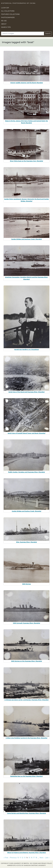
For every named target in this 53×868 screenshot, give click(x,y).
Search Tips (6, 27)
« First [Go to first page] (6, 858)
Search (48, 33)
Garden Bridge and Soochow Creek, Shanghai (26, 239)
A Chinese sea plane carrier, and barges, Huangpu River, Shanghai (26, 700)
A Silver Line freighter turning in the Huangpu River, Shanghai (26, 738)
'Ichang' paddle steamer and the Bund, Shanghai (27, 83)
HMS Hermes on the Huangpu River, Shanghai (26, 661)
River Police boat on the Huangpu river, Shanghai (27, 161)
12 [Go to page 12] (22, 858)
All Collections (8, 11)
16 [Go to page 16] (32, 858)
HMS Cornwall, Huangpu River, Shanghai (26, 623)
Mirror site (11, 865)
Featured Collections (10, 14)
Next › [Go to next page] (42, 858)
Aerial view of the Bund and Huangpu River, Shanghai (26, 392)
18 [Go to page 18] (36, 858)
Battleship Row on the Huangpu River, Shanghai (26, 776)
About (4, 24)
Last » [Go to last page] (47, 858)
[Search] (23, 34)
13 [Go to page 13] (25, 858)
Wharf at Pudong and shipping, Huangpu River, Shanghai (26, 853)
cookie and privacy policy (42, 863)
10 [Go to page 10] (18, 858)
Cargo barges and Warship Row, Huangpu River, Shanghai (26, 813)
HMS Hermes (27, 584)
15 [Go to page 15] (29, 858)
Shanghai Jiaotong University (35, 865)
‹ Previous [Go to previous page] (13, 858)
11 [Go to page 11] (20, 858)
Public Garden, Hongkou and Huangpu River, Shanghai (26, 472)
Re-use (4, 21)
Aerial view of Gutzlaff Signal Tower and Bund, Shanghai (26, 433)
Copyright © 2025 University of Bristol (15, 863)
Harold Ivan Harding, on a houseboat (26, 349)
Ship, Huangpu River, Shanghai (26, 542)
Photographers (8, 18)
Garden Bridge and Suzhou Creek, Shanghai (26, 511)
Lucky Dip (5, 8)
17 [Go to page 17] (34, 858)
